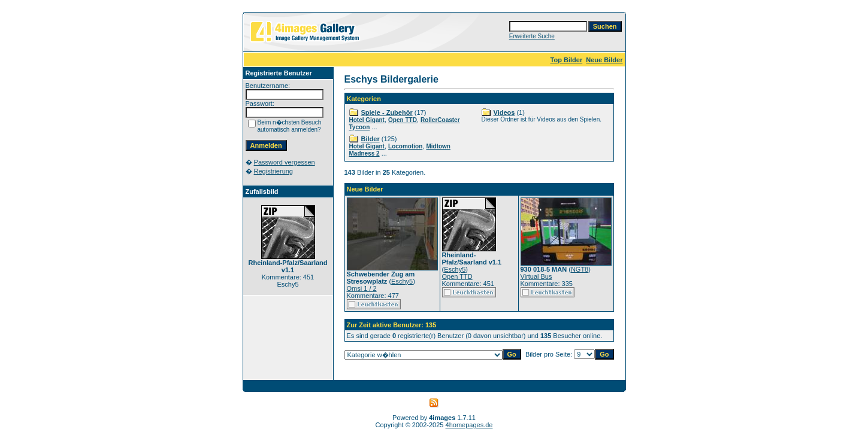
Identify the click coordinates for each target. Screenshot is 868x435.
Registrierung (273, 171)
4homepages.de (469, 425)
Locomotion (405, 146)
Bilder (371, 139)
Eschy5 (402, 281)
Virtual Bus (536, 276)
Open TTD (403, 120)
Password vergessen (285, 162)
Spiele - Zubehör (387, 112)
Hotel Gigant (367, 120)
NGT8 (580, 269)
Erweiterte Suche (532, 36)
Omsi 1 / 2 (362, 288)
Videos (504, 112)
